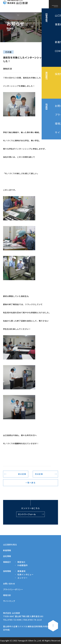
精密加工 (21, 562)
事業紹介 (7, 562)
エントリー (22, 578)
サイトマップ (9, 601)
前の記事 (22, 474)
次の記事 (39, 474)
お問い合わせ (9, 584)
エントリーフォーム (27, 514)
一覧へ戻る (30, 483)
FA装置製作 (23, 565)
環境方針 (7, 595)
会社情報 (7, 556)
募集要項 (21, 571)
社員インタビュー (25, 574)
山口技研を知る (10, 544)
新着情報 (7, 550)
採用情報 (7, 571)
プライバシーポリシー (13, 589)
